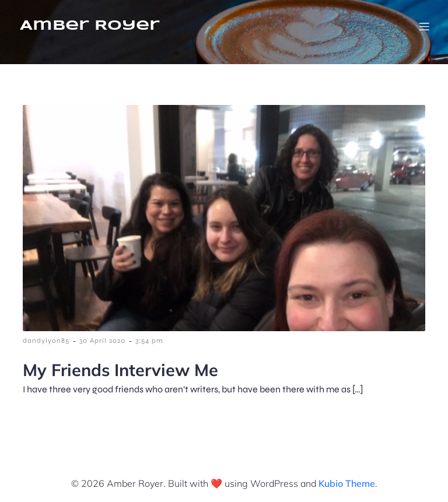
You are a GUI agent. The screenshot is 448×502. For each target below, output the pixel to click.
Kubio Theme (347, 483)
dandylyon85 (46, 340)
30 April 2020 (102, 340)
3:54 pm (149, 340)
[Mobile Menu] (424, 26)
